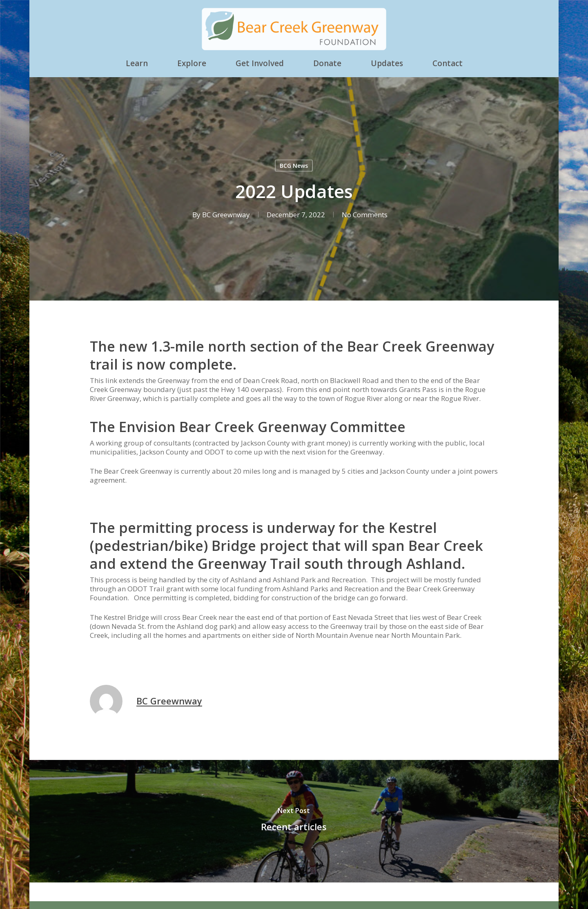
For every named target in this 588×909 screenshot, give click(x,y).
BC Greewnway (226, 215)
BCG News (294, 166)
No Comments (365, 215)
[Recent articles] (294, 821)
